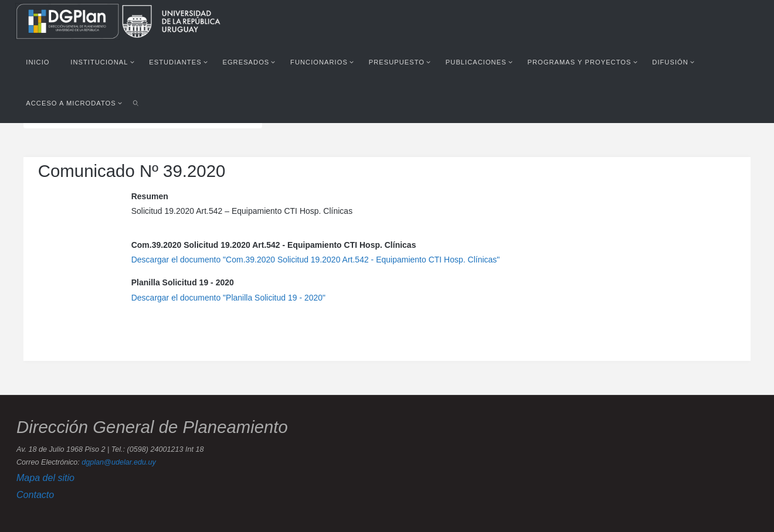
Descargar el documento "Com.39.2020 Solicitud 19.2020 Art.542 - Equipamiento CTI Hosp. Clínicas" (316, 260)
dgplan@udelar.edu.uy (118, 462)
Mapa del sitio (45, 478)
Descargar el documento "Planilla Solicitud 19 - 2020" (228, 298)
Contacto (35, 495)
